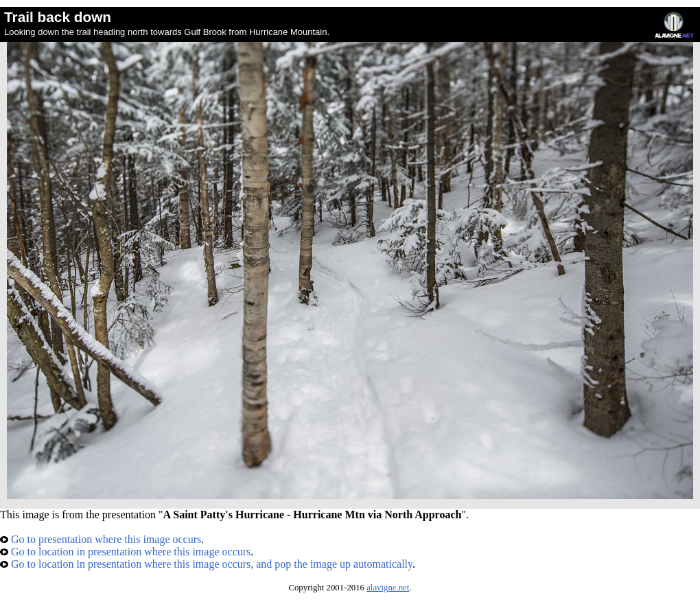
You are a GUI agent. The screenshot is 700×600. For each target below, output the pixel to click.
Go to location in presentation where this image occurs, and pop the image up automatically (206, 564)
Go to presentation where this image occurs (101, 539)
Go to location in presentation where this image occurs (125, 552)
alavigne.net (388, 588)
